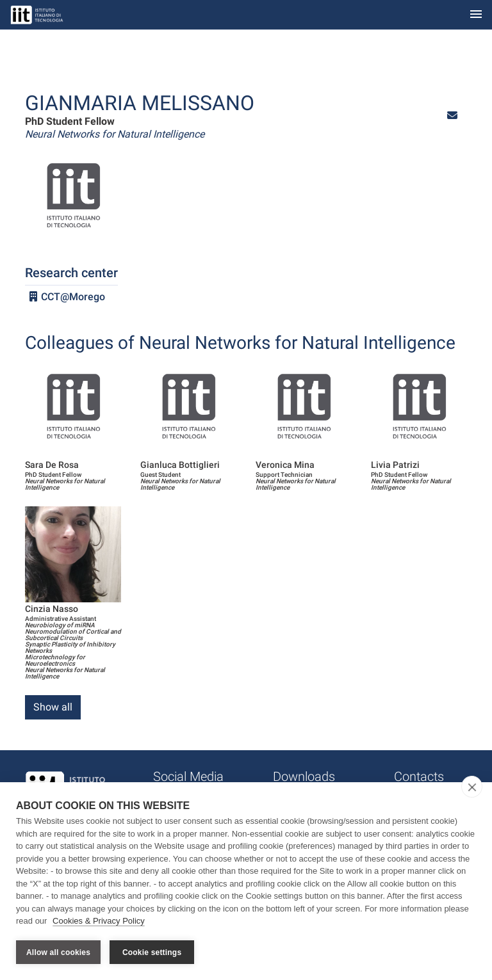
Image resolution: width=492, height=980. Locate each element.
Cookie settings (152, 952)
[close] (472, 787)
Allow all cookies (58, 952)
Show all (53, 707)
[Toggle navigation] (476, 15)
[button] (452, 116)
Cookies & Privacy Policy (99, 921)
